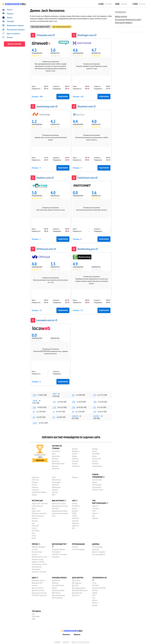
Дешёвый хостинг (38, 580)
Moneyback (56, 551)
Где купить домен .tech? (40, 26)
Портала (35, 518)
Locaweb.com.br (47, 320)
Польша (35, 482)
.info (55, 393)
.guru (35, 422)
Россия (34, 484)
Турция (34, 494)
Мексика (95, 463)
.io (54, 411)
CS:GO (34, 528)
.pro (95, 401)
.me (94, 407)
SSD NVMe (36, 616)
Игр (33, 523)
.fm (94, 394)
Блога (34, 508)
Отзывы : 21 (37, 310)
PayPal (54, 587)
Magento (75, 523)
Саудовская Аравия (39, 492)
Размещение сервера (60, 513)
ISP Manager (97, 484)
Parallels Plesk (98, 489)
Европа (75, 448)
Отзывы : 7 (77, 167)
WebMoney (56, 580)
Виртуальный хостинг (60, 506)
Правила (77, 634)
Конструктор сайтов (39, 564)
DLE (74, 528)
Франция (55, 484)
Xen (94, 515)
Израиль (75, 458)
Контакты (66, 634)
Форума (35, 520)
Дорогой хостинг (38, 590)
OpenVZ (95, 506)
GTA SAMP (36, 530)
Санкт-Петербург (78, 549)
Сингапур (35, 489)
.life (54, 407)
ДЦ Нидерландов (79, 587)
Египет (75, 453)
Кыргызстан (97, 458)
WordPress (76, 506)
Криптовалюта (57, 597)
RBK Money (56, 592)
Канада (95, 448)
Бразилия (55, 461)
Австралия (56, 451)
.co (34, 411)
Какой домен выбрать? (124, 23)
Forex (34, 535)
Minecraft (35, 525)
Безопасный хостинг (39, 556)
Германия (55, 468)
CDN (54, 515)
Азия (54, 453)
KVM (94, 510)
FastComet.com (87, 177)
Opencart (75, 525)
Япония (75, 477)
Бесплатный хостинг (39, 592)
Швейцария (56, 487)
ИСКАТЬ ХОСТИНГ (14, 44)
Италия (75, 463)
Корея (94, 456)
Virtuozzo (96, 508)
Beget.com (40, 460)
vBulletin (75, 520)
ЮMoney (55, 583)
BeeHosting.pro (88, 249)
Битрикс (75, 510)
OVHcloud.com (46, 249)
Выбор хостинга (121, 16)
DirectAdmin (97, 487)
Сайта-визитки (37, 506)
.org (74, 401)
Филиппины (56, 479)
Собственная (97, 479)
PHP (94, 595)
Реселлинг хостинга (39, 571)
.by (73, 411)
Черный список (38, 559)
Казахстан (76, 466)
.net (54, 401)
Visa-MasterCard (58, 585)
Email (34, 538)
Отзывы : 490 (37, 96)
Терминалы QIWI (58, 590)
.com (34, 394)
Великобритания (58, 463)
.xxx (34, 407)
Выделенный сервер (60, 510)
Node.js (95, 602)
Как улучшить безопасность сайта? (128, 19)
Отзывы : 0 (77, 239)
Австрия (55, 458)
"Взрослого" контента (40, 503)
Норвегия (35, 477)
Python (95, 600)
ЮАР (54, 494)
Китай (94, 451)
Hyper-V (95, 513)
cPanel (95, 482)
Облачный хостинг (59, 503)
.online (75, 416)
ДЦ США (75, 585)
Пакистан (35, 479)
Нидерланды (97, 466)
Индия (74, 456)
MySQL (95, 592)
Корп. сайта (36, 510)
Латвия (95, 461)
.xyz (95, 411)
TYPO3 (75, 515)
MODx (74, 513)
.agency (96, 416)
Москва (75, 547)
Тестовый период (58, 549)
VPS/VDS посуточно (39, 595)
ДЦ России (76, 580)
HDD (34, 619)
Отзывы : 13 (78, 310)
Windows (96, 585)
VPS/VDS (55, 508)
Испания (75, 461)
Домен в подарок (99, 551)
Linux (94, 583)
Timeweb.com (46, 35)
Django (95, 605)
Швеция (55, 489)
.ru (54, 417)
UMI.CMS (75, 518)
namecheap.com (47, 106)
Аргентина (56, 456)
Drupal (75, 508)
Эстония (55, 492)
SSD (33, 614)
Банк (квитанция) (58, 595)
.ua (34, 417)
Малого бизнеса (38, 515)
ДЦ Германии (77, 592)
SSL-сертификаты (99, 554)
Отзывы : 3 (36, 167)
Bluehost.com (86, 106)
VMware (95, 518)
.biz (73, 394)
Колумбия (96, 453)
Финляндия (56, 482)
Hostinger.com (87, 35)
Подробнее (63, 96)
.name (35, 400)
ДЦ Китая (76, 595)
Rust (33, 533)
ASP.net (95, 590)
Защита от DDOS (38, 561)
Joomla (75, 503)
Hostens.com (45, 177)
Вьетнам (55, 466)
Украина (35, 487)
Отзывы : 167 (78, 96)
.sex (73, 407)
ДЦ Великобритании (80, 590)
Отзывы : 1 (36, 239)
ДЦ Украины (77, 583)
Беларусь (75, 451)
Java (94, 597)
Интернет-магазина (39, 513)
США (54, 477)
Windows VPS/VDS (99, 587)
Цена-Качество (37, 587)
